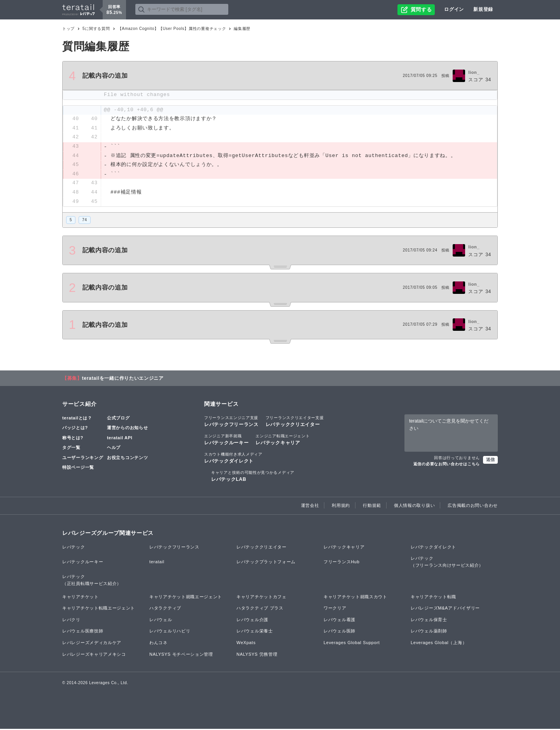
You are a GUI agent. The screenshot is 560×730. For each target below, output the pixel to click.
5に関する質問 (96, 29)
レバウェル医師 (339, 632)
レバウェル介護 (252, 620)
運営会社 (310, 506)
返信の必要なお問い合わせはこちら (447, 465)
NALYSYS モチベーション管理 (181, 655)
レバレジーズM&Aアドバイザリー (445, 609)
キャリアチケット (80, 597)
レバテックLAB (253, 477)
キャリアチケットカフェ (262, 597)
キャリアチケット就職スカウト (355, 597)
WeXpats (246, 644)
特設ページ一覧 (78, 468)
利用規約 (341, 506)
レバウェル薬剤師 (429, 632)
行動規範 (372, 506)
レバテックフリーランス (231, 422)
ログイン (454, 9)
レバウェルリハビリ (170, 632)
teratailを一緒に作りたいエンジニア (123, 379)
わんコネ (158, 644)
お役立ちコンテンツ (127, 459)
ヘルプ (114, 449)
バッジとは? (75, 429)
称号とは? (73, 438)
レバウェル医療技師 (83, 632)
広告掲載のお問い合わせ (473, 506)
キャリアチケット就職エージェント (186, 597)
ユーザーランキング (83, 459)
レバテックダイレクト (233, 459)
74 (85, 221)
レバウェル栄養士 (255, 632)
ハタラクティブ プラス (260, 609)
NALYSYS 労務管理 (257, 655)
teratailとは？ (77, 419)
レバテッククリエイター (295, 422)
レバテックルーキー (226, 440)
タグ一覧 (71, 449)
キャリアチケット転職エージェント (99, 609)
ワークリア (335, 609)
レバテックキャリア (283, 440)
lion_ (474, 72)
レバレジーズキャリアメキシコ (94, 655)
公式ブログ (118, 419)
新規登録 (483, 9)
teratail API (120, 438)
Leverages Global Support (352, 644)
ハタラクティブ (165, 609)
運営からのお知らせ (127, 429)
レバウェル (161, 620)
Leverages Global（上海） (439, 644)
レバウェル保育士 (429, 620)
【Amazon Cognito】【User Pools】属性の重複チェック (172, 29)
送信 (490, 461)
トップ (68, 29)
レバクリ (71, 620)
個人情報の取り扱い (414, 506)
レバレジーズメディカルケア (92, 644)
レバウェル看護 (339, 620)
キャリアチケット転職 (433, 597)
